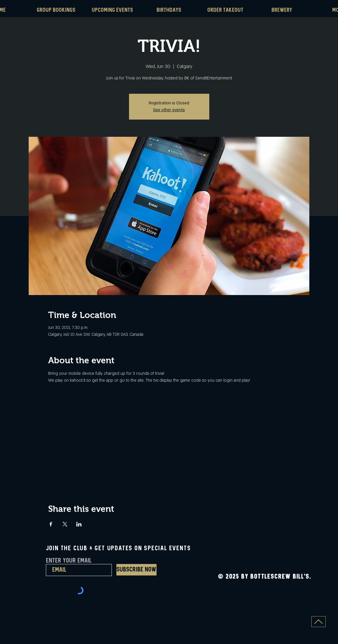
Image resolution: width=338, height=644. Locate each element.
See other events (169, 110)
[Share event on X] (65, 524)
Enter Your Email (69, 561)
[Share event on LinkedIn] (79, 524)
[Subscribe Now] (136, 570)
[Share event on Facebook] (51, 524)
